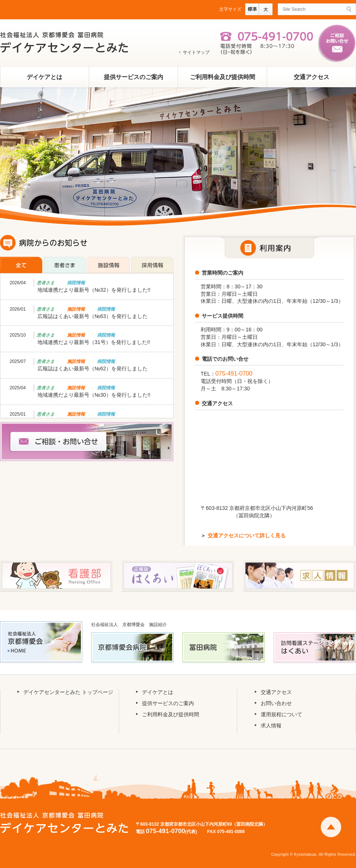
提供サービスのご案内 (133, 77)
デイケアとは (44, 77)
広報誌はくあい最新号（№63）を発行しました (93, 316)
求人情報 (271, 725)
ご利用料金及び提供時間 (222, 77)
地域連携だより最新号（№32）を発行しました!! (94, 290)
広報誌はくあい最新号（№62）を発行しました (93, 369)
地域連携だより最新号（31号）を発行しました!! (94, 342)
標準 (252, 9)
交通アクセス (311, 77)
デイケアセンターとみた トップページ (68, 692)
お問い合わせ (276, 703)
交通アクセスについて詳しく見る (247, 535)
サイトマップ (196, 52)
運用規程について (281, 714)
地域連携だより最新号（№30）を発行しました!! (94, 395)
